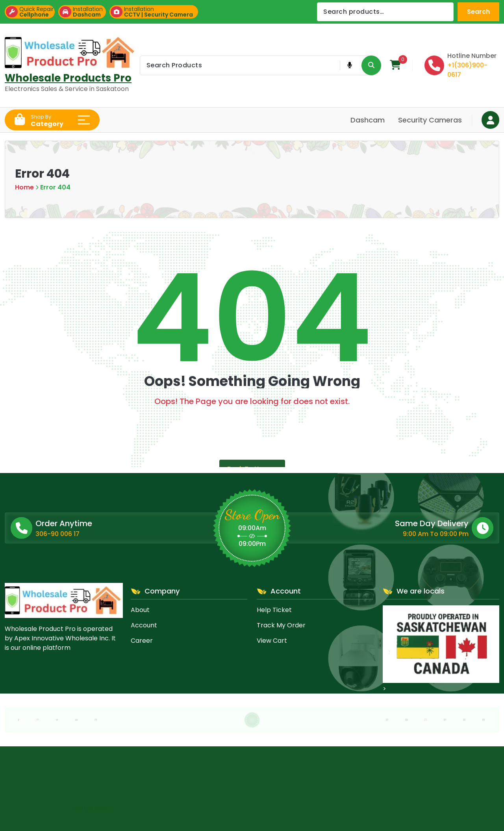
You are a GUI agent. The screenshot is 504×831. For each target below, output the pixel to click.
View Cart (272, 641)
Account (144, 625)
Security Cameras (430, 120)
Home (24, 187)
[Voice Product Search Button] (349, 65)
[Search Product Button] (371, 65)
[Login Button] (490, 120)
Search (478, 12)
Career (142, 641)
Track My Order (281, 625)
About (140, 610)
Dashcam (368, 120)
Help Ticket (274, 610)
